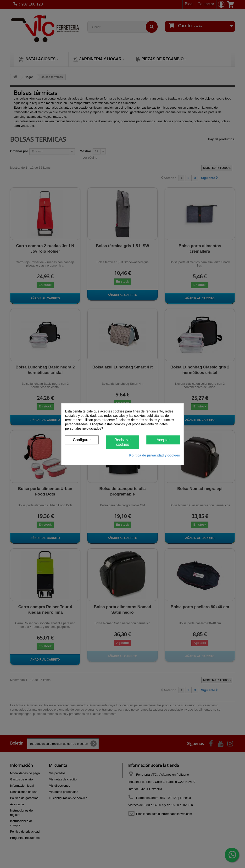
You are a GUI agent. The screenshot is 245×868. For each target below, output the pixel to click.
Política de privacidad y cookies (155, 455)
